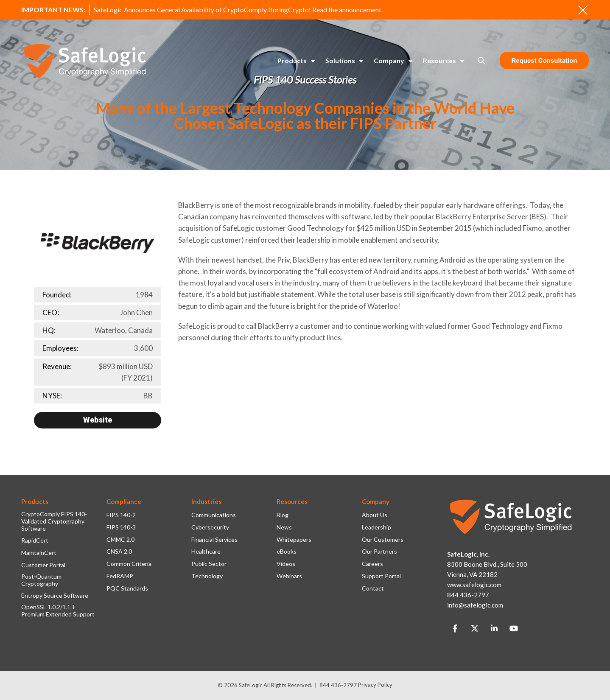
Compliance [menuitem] (124, 501)
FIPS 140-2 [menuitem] (121, 515)
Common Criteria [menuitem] (129, 564)
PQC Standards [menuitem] (127, 588)
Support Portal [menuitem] (381, 576)
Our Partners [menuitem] (379, 552)
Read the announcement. (347, 10)
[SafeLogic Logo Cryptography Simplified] (85, 61)
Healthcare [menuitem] (206, 552)
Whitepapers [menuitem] (294, 540)
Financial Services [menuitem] (214, 540)
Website (98, 420)
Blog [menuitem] (283, 515)
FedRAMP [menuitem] (120, 576)
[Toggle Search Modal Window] (481, 60)
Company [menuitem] (389, 60)
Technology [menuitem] (207, 576)
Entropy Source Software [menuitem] (55, 596)
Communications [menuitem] (214, 515)
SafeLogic (250, 685)
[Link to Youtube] (514, 629)
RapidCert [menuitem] (35, 540)
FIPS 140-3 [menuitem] (121, 527)
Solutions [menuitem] (340, 60)
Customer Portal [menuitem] (43, 565)
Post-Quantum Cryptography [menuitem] (41, 580)
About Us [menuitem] (375, 515)
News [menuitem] (284, 527)
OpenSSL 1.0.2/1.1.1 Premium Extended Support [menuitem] (58, 611)
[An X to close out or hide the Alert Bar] (583, 10)
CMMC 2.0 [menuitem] (120, 540)
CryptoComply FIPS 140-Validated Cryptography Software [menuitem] (54, 521)
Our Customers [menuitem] (383, 540)
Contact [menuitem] (373, 588)
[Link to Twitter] (475, 629)
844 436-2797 (338, 685)
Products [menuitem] (292, 60)
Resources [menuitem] (439, 60)
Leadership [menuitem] (376, 527)
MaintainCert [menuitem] (39, 553)
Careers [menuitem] (372, 564)
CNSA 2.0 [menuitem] (119, 552)
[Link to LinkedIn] (494, 629)
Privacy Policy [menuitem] (375, 685)
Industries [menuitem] (206, 501)
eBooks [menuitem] (287, 552)
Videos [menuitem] (286, 564)
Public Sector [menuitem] (209, 564)
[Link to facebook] (455, 629)
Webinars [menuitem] (289, 576)
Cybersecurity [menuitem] (210, 527)
